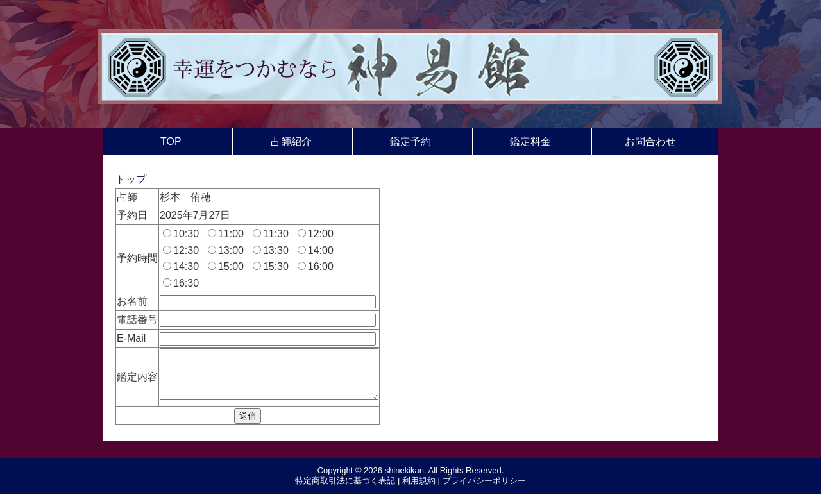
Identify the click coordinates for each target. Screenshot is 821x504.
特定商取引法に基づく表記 (345, 490)
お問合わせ (650, 141)
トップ (131, 179)
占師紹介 (291, 141)
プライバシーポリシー (484, 490)
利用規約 (419, 490)
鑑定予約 (410, 141)
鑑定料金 (530, 141)
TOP (171, 141)
